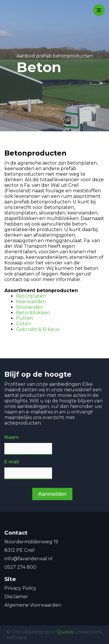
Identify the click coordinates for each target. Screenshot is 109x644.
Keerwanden (31, 302)
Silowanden (30, 307)
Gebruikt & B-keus (38, 329)
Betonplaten (31, 296)
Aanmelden (52, 494)
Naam (11, 437)
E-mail (12, 462)
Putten (25, 318)
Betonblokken (33, 313)
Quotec (66, 632)
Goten (23, 324)
